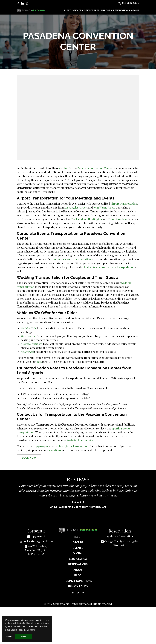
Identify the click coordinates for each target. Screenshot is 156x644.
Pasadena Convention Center (95, 168)
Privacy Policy (78, 586)
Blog (78, 575)
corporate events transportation (72, 259)
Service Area (78, 559)
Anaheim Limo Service (80, 440)
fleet (39, 361)
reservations (54, 450)
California (65, 168)
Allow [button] (23, 637)
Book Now (29, 458)
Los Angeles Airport (76, 207)
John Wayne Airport (105, 207)
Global (78, 553)
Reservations (78, 564)
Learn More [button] (30, 630)
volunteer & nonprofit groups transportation (108, 267)
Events (78, 548)
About (78, 570)
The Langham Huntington (86, 219)
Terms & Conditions (78, 581)
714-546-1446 (129, 3)
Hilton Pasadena (118, 219)
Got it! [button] (9, 637)
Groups (78, 542)
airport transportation (124, 203)
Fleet (78, 537)
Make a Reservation (121, 536)
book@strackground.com (74, 446)
